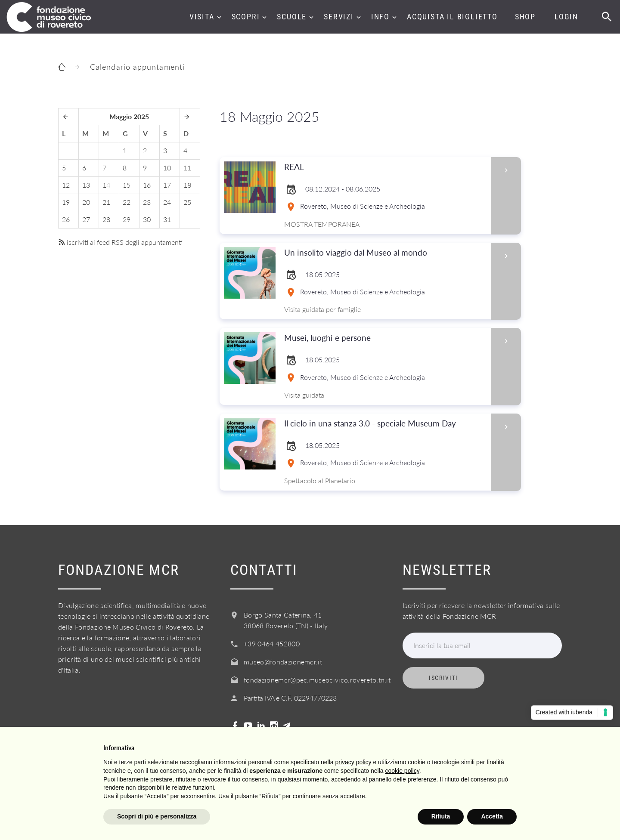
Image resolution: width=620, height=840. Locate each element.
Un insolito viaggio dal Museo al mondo (385, 253)
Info (380, 17)
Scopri (246, 17)
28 (106, 219)
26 (66, 219)
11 (187, 168)
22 (127, 202)
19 (66, 202)
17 (167, 185)
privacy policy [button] (353, 762)
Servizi (339, 17)
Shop (525, 17)
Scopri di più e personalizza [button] (157, 816)
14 (106, 185)
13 (86, 185)
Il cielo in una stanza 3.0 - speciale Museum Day (385, 424)
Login (566, 17)
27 (86, 219)
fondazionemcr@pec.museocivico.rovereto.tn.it (317, 680)
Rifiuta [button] (441, 816)
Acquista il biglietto (452, 17)
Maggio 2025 (129, 116)
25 (187, 202)
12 (66, 185)
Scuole (292, 17)
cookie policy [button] (402, 771)
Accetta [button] (492, 816)
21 (106, 202)
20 (86, 202)
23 (147, 202)
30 (147, 219)
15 (127, 185)
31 (167, 219)
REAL (385, 167)
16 (147, 185)
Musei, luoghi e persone (385, 338)
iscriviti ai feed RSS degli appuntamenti (120, 242)
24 (167, 202)
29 (127, 219)
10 (167, 168)
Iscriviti (443, 678)
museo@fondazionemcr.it (283, 662)
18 (187, 185)
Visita (202, 17)
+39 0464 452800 (272, 644)
